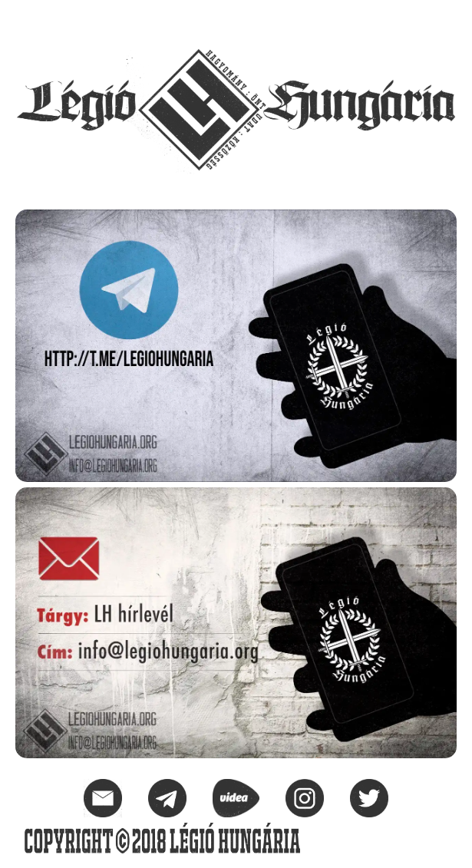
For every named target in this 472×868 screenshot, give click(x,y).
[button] (444, 20)
